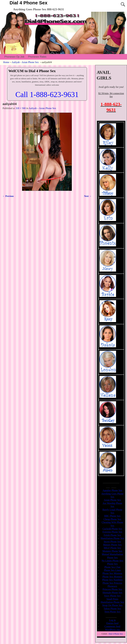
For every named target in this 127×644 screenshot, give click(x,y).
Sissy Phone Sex (112, 596)
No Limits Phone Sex (112, 561)
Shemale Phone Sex (112, 593)
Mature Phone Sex (112, 545)
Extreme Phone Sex (112, 532)
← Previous (8, 196)
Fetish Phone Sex (112, 535)
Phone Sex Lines (112, 570)
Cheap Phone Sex (112, 519)
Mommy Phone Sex (112, 551)
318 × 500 (21, 108)
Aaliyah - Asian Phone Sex (25, 62)
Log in (112, 620)
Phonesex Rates (37, 57)
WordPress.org (112, 630)
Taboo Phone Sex (112, 609)
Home (6, 62)
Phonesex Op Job (14, 57)
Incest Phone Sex (112, 542)
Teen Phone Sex (112, 612)
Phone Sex (112, 564)
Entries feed (112, 623)
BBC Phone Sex (112, 516)
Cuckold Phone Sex (112, 529)
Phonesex (112, 586)
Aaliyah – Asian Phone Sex (42, 108)
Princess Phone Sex (112, 589)
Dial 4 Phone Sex (28, 3)
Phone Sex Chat (112, 567)
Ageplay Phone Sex (112, 490)
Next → (88, 196)
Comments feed (112, 626)
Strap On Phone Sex (112, 605)
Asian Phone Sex (112, 500)
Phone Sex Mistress (112, 573)
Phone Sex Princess (112, 583)
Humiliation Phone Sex (112, 538)
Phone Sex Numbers (112, 580)
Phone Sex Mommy (112, 577)
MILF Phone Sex (112, 548)
